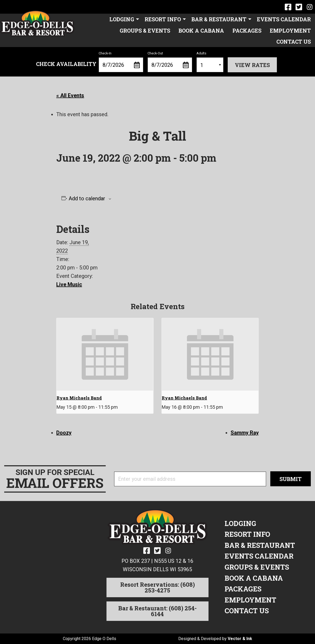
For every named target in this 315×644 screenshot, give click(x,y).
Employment (290, 30)
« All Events (70, 95)
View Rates (252, 65)
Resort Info (163, 19)
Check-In (121, 62)
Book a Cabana (201, 30)
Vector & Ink (240, 639)
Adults (210, 62)
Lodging (122, 19)
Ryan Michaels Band (79, 398)
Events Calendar (284, 19)
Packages (247, 30)
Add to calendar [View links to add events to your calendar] (87, 198)
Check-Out (170, 62)
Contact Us (294, 42)
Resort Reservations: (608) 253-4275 (157, 587)
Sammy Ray (245, 433)
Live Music (69, 284)
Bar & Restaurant (219, 19)
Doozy (64, 433)
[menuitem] (123, 19)
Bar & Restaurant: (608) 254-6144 (157, 611)
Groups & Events (145, 30)
